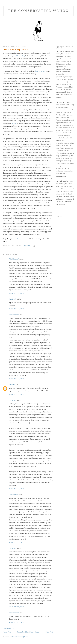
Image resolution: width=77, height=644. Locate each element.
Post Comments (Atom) (20, 637)
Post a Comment (8, 628)
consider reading (19, 56)
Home (37, 632)
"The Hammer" (14, 259)
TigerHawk (12, 299)
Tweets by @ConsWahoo (26, 632)
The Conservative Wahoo (38, 11)
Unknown (12, 385)
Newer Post (7, 632)
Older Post (49, 632)
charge (13, 123)
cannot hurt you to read (20, 239)
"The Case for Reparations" (16, 49)
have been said (40, 71)
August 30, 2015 (17, 293)
